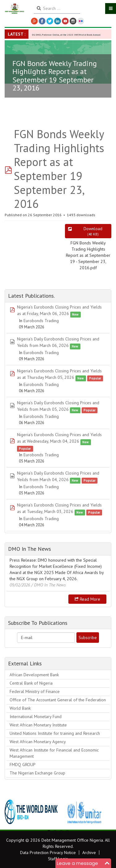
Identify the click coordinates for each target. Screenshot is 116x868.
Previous (13, 812)
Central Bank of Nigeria (31, 683)
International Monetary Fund (36, 717)
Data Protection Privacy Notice (48, 853)
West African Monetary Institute (38, 725)
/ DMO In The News (49, 585)
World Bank (20, 708)
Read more (87, 599)
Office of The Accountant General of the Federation (58, 700)
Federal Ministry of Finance (35, 691)
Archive (89, 853)
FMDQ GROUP (23, 765)
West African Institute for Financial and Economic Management (54, 753)
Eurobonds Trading (41, 321)
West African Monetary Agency (38, 742)
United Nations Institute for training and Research (55, 733)
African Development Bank (34, 675)
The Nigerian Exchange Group (37, 773)
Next (103, 812)
